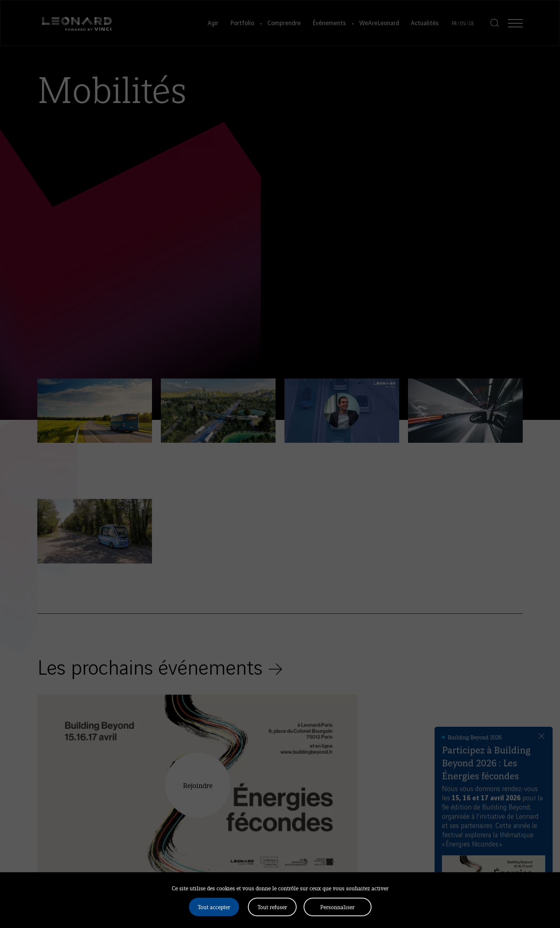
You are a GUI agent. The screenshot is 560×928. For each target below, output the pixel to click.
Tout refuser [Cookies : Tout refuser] (272, 907)
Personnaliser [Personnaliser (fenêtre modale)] (337, 907)
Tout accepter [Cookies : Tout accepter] (214, 907)
